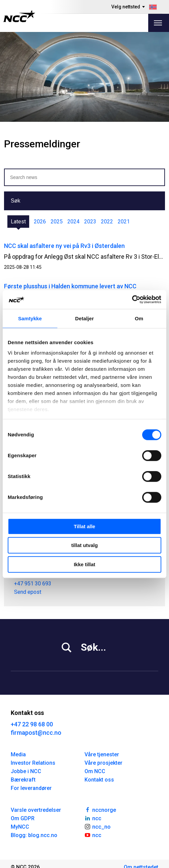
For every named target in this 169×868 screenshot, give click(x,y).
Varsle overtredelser (36, 810)
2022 (107, 222)
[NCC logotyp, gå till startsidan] (19, 16)
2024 (73, 222)
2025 (57, 222)
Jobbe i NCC (26, 771)
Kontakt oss (99, 780)
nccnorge (100, 809)
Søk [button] (15, 201)
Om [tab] (139, 318)
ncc (93, 818)
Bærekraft (23, 780)
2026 (40, 222)
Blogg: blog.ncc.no (34, 835)
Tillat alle (84, 526)
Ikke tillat (84, 564)
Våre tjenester (102, 754)
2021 (124, 222)
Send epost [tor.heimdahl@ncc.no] (28, 592)
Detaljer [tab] (84, 318)
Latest (18, 222)
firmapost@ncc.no (36, 733)
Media (18, 754)
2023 (90, 222)
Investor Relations (33, 763)
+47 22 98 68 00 (32, 724)
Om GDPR (23, 818)
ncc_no (98, 826)
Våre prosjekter (103, 763)
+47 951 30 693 (33, 583)
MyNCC (20, 827)
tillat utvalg (84, 545)
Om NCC (95, 771)
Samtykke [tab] (30, 318)
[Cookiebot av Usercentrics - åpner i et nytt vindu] (132, 299)
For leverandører (31, 788)
